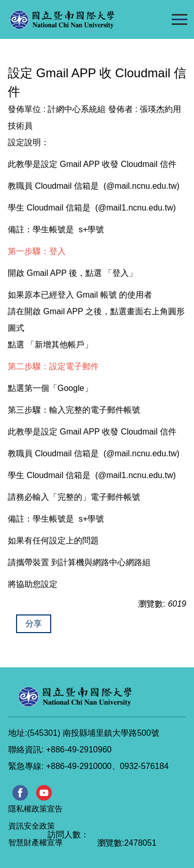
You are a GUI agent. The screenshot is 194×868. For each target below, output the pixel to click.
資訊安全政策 (32, 826)
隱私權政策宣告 (35, 809)
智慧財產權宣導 (35, 842)
